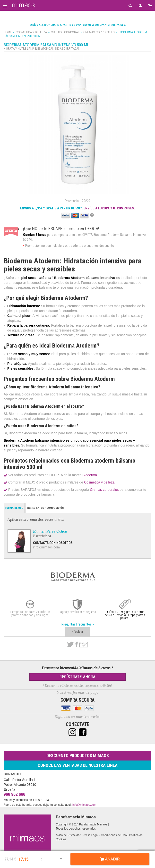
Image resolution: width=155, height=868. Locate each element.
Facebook (76, 644)
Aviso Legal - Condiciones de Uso (105, 835)
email (84, 645)
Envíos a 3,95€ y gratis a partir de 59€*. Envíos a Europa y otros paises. (78, 25)
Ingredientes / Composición (45, 508)
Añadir (110, 859)
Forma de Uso (14, 508)
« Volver (78, 632)
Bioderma (90, 475)
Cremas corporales (99, 32)
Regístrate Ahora (77, 677)
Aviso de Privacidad (69, 835)
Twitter (70, 644)
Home (8, 32)
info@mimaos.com (46, 547)
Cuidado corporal (65, 32)
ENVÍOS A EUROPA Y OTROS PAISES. (109, 208)
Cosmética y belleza (31, 32)
